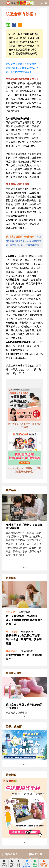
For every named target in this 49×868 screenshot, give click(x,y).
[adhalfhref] (24, 241)
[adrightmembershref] (24, 688)
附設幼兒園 (36, 854)
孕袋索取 (12, 864)
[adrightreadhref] (24, 745)
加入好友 (35, 864)
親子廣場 (19, 864)
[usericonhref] (45, 3)
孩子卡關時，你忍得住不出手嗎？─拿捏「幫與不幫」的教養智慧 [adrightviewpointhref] (24, 639)
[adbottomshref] (24, 405)
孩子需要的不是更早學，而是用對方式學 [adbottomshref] (24, 425)
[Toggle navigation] (4, 3)
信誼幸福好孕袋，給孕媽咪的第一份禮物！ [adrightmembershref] (24, 706)
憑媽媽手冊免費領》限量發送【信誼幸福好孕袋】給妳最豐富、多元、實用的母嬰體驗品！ (24, 68)
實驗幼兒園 (33, 859)
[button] (36, 3)
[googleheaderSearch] (42, 3)
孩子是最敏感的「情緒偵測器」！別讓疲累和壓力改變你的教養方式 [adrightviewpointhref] (24, 620)
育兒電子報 (4, 864)
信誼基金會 (11, 854)
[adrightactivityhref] (24, 808)
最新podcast (27, 864)
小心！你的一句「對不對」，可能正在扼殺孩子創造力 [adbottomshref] (24, 470)
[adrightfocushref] (24, 531)
